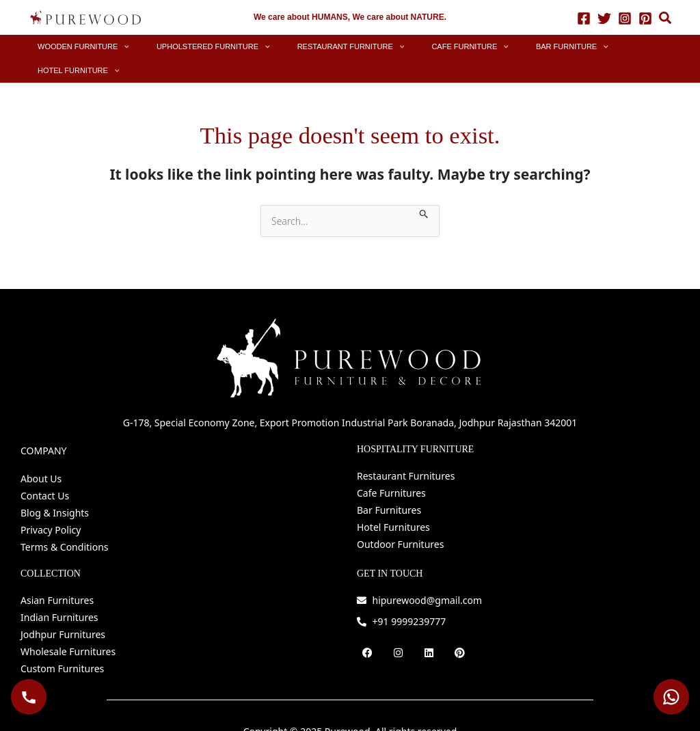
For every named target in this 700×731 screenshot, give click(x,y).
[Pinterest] (645, 18)
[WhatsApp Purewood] (671, 697)
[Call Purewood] (29, 697)
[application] (147, 47)
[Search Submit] (424, 188)
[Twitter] (604, 18)
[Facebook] (584, 18)
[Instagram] (625, 18)
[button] (666, 19)
